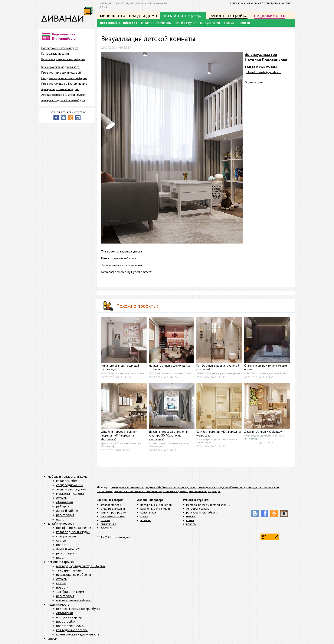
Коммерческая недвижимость (61, 67)
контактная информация (205, 491)
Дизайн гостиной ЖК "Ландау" (263, 432)
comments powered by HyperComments (127, 272)
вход (60, 519)
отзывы (105, 520)
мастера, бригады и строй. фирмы (208, 505)
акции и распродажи (114, 512)
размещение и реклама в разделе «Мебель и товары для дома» (153, 487)
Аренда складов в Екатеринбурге (63, 100)
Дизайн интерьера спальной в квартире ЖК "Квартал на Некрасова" (168, 435)
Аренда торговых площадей (60, 89)
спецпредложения (113, 509)
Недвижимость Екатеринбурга (64, 36)
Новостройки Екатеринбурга (60, 48)
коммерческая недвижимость (78, 634)
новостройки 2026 (70, 626)
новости (244, 23)
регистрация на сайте (278, 3)
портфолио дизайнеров (119, 23)
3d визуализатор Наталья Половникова (266, 57)
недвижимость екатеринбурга (78, 609)
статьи (229, 23)
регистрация (65, 515)
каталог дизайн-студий (155, 509)
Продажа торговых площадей (61, 73)
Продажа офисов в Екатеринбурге (64, 78)
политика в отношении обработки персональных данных (151, 491)
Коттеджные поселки (55, 54)
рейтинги (106, 528)
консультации (210, 23)
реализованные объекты (202, 512)
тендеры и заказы (198, 509)
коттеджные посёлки (72, 630)
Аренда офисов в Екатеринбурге (63, 95)
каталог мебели (111, 505)
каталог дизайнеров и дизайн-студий (169, 23)
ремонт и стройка (228, 15)
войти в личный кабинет (245, 3)
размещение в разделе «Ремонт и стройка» (225, 487)
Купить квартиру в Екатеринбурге (63, 59)
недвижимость (269, 15)
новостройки (66, 621)
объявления (108, 524)
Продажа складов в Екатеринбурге (64, 84)
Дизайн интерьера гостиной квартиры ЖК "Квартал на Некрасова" (119, 435)
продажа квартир (69, 617)
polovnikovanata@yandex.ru (263, 72)
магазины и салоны (113, 516)
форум (53, 638)
